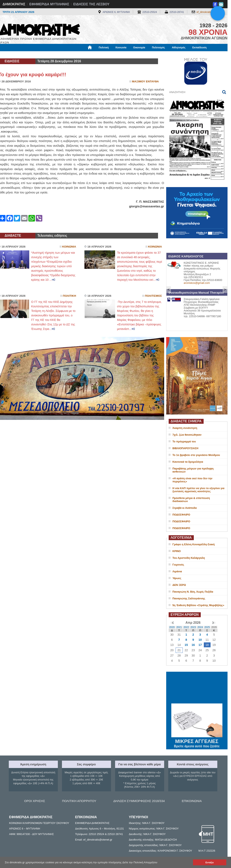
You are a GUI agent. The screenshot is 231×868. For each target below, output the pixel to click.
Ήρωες (177, 578)
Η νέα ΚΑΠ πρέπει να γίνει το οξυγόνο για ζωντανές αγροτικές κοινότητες (198, 490)
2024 (200, 627)
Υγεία (68, 55)
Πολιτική (104, 48)
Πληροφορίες (117, 55)
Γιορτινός (178, 565)
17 (200, 645)
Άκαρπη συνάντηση (185, 428)
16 (193, 645)
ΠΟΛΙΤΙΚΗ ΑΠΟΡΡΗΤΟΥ (79, 801)
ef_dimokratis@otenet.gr (210, 12)
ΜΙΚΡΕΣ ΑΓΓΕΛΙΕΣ (197, 741)
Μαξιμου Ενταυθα (145, 81)
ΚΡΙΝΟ (177, 551)
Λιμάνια (177, 571)
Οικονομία (139, 48)
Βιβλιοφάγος (51, 55)
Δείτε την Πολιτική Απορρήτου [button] (140, 862)
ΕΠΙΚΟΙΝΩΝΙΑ (192, 801)
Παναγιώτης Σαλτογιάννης (189, 598)
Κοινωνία (121, 48)
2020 (172, 627)
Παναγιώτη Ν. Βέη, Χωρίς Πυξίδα (193, 592)
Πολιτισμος (153, 296)
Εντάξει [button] (210, 862)
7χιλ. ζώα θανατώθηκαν (187, 435)
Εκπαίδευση (200, 48)
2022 (186, 627)
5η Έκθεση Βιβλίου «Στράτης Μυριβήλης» (198, 605)
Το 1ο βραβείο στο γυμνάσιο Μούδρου (196, 455)
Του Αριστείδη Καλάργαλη (189, 558)
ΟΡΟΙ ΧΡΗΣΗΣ (35, 801)
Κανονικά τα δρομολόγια (188, 462)
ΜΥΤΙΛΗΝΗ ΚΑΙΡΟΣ (197, 688)
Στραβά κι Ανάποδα (185, 508)
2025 (207, 627)
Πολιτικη (69, 296)
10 (200, 640)
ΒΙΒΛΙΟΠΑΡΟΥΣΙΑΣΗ (186, 448)
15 (186, 645)
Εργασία (31, 55)
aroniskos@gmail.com (197, 283)
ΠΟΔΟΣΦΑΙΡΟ (181, 515)
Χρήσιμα (83, 55)
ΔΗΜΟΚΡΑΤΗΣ (14, 4)
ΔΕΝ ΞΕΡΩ (179, 585)
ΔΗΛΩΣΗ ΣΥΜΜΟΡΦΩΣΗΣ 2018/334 (139, 801)
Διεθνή (99, 55)
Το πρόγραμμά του (184, 441)
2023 (193, 627)
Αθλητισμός (179, 48)
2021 (179, 627)
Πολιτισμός (158, 48)
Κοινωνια (69, 247)
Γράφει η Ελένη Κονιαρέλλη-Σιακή (194, 544)
